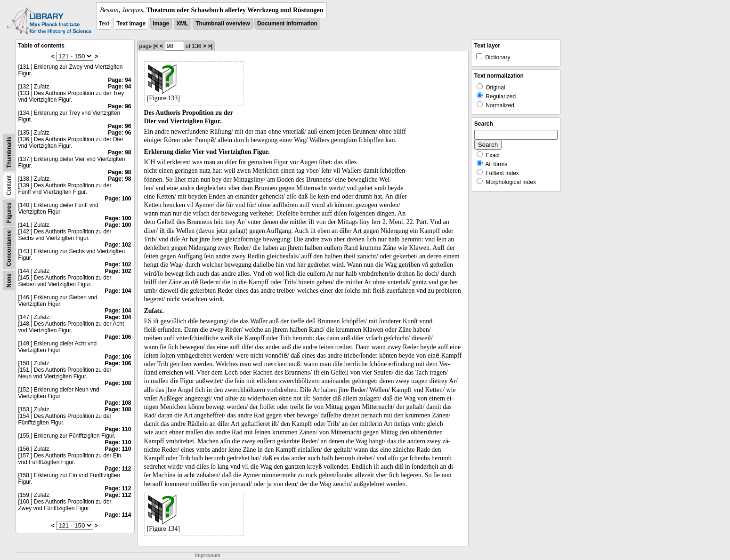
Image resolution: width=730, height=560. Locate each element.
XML (182, 24)
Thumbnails (9, 152)
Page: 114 (118, 515)
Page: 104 (118, 291)
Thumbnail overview (223, 24)
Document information (287, 24)
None (9, 280)
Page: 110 (118, 429)
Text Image (131, 24)
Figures (9, 212)
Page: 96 (119, 106)
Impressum (207, 555)
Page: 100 (118, 199)
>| (210, 46)
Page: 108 (118, 383)
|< (156, 46)
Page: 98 (119, 152)
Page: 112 (118, 469)
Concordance (9, 248)
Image (161, 24)
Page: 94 (119, 80)
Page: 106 (118, 337)
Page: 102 (118, 245)
